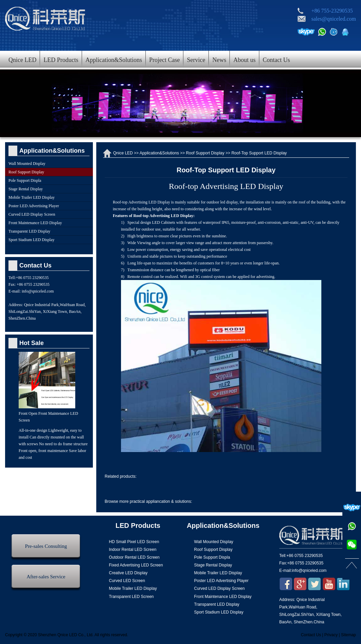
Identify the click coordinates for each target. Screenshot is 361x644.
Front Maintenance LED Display (35, 223)
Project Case (164, 60)
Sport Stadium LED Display (32, 240)
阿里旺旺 (334, 32)
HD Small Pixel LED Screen (134, 542)
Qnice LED (22, 60)
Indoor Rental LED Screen (133, 550)
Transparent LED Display (29, 231)
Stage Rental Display (26, 189)
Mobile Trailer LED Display (32, 197)
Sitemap (348, 635)
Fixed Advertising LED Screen (136, 565)
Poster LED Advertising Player (34, 206)
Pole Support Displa (25, 180)
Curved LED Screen (127, 581)
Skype (306, 32)
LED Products (61, 60)
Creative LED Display (128, 573)
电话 (322, 32)
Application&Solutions (114, 60)
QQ (345, 32)
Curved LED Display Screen (32, 214)
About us (244, 60)
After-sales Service (46, 577)
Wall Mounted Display (27, 164)
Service (196, 60)
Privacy (331, 635)
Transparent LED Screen (131, 597)
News (219, 60)
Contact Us (276, 60)
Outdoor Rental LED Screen (134, 557)
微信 (352, 545)
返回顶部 (352, 564)
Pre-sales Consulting (46, 546)
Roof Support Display (205, 153)
